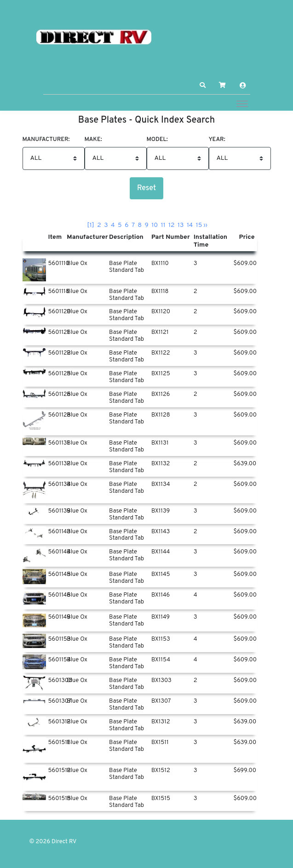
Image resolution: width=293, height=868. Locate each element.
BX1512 (161, 771)
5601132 (60, 464)
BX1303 (161, 681)
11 (163, 225)
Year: (217, 140)
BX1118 (160, 292)
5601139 (60, 511)
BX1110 (160, 264)
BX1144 (161, 552)
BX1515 (161, 799)
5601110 (59, 264)
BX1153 (161, 639)
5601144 (60, 552)
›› (206, 225)
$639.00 (245, 464)
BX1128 (161, 415)
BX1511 (160, 743)
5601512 (60, 771)
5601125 (60, 374)
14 (190, 225)
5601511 (59, 743)
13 (181, 225)
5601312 (60, 722)
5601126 (60, 395)
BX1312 (161, 722)
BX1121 (160, 333)
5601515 (60, 799)
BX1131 (160, 443)
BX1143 (161, 532)
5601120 (60, 312)
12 (172, 225)
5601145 (60, 575)
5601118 (59, 292)
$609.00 (245, 264)
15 (199, 225)
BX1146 (161, 595)
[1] (91, 225)
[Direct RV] (94, 38)
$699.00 (244, 771)
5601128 (60, 415)
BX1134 (161, 485)
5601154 (60, 660)
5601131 (59, 443)
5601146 (60, 595)
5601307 (60, 701)
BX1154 (161, 660)
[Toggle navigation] (242, 103)
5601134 (60, 485)
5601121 (59, 333)
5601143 (60, 532)
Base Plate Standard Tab (126, 267)
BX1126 (161, 395)
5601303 (60, 681)
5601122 (60, 353)
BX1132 (161, 464)
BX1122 (161, 353)
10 (155, 225)
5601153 (60, 639)
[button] (202, 85)
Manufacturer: (46, 140)
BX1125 (161, 374)
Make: (93, 140)
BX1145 (161, 575)
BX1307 (161, 701)
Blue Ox (77, 264)
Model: (157, 140)
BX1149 (161, 617)
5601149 (59, 617)
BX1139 (161, 511)
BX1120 (161, 312)
